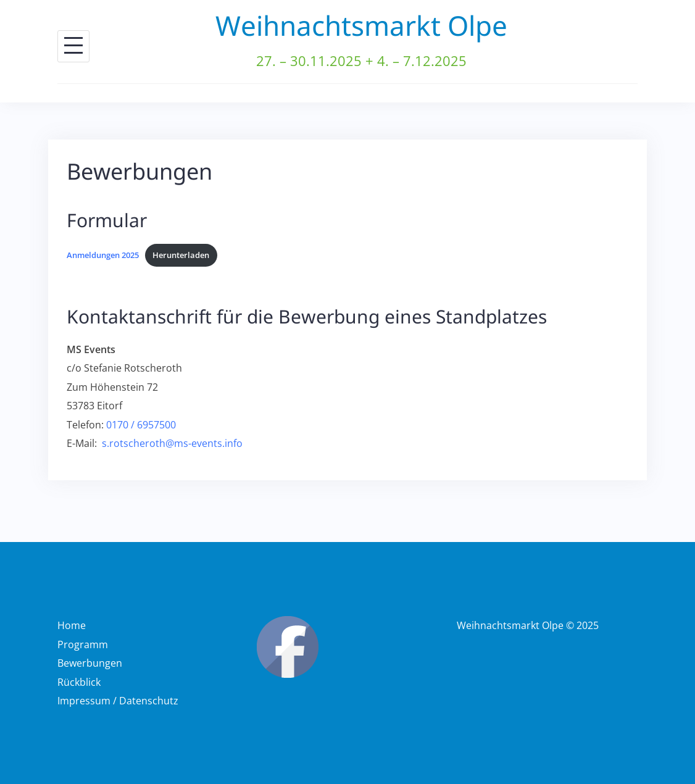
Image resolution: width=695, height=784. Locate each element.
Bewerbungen (90, 663)
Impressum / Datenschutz (118, 701)
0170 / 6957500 (141, 425)
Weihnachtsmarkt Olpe (361, 25)
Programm (83, 644)
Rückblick (79, 682)
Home (72, 625)
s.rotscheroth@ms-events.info (172, 443)
